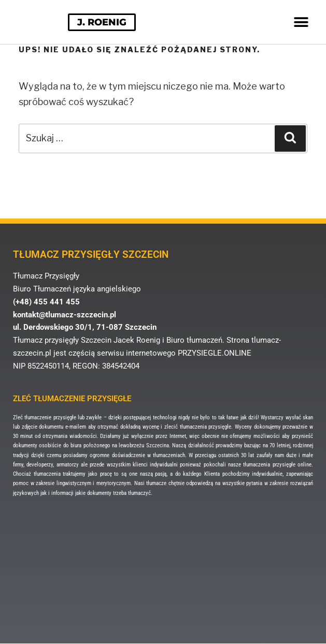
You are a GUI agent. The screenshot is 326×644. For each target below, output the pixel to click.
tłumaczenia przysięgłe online (277, 465)
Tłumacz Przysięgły (46, 276)
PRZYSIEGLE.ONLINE (215, 353)
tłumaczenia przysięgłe (206, 427)
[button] (301, 22)
